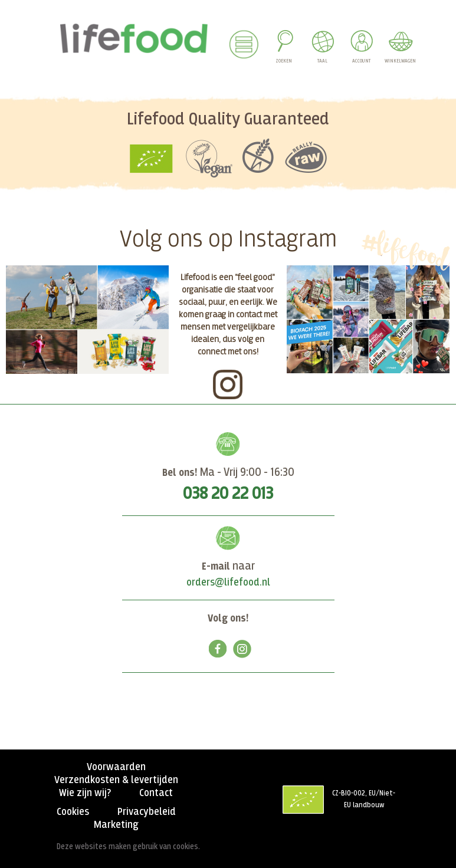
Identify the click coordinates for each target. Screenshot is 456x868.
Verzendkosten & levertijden (116, 780)
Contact (156, 793)
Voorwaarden (116, 767)
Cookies (73, 812)
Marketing (116, 825)
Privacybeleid (147, 812)
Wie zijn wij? (85, 793)
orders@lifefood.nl (228, 583)
